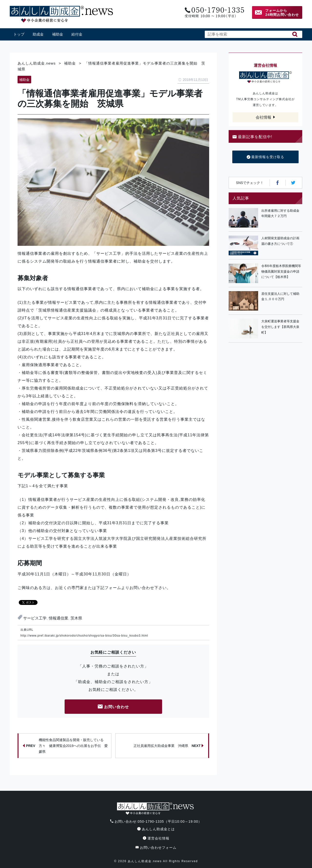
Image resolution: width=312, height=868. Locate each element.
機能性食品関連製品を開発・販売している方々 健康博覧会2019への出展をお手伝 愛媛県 (65, 746)
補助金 (58, 34)
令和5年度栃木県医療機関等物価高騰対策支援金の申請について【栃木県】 (281, 272)
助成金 (38, 34)
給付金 (77, 34)
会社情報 (263, 117)
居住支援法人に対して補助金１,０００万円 (280, 296)
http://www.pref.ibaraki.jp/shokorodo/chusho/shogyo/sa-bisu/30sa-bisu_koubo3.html (84, 636)
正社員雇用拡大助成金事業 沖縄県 (169, 746)
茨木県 (76, 618)
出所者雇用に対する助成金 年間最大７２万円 (282, 213)
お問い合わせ (113, 707)
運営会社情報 (156, 838)
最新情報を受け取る (266, 157)
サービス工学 (35, 618)
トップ (19, 34)
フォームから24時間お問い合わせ (282, 13)
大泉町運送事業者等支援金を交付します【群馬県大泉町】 (280, 327)
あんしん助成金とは (156, 829)
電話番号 (214, 13)
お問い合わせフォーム (156, 848)
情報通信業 (58, 618)
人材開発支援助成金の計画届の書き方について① (280, 241)
